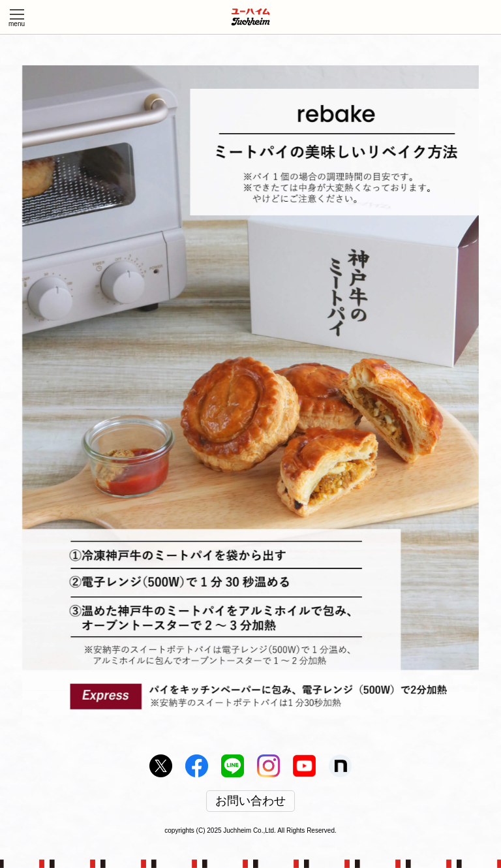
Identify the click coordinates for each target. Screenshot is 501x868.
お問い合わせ (250, 801)
